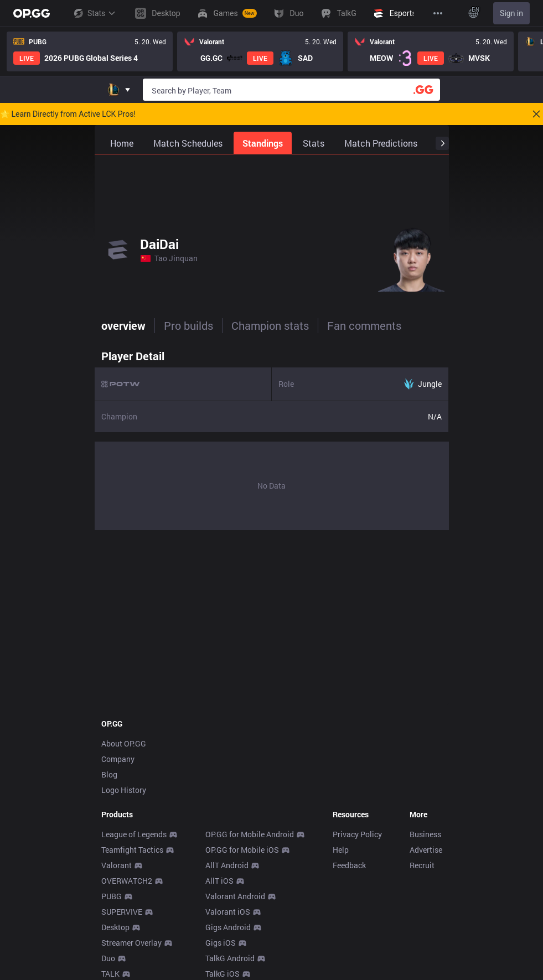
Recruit (422, 865)
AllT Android (227, 865)
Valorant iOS (228, 912)
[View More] (438, 13)
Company (118, 759)
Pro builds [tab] (188, 325)
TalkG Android (230, 958)
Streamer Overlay (131, 943)
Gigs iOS (221, 943)
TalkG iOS (223, 974)
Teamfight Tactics (132, 850)
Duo (108, 958)
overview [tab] (123, 325)
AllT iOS (219, 881)
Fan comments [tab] (364, 325)
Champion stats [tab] (270, 325)
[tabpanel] (272, 437)
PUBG (112, 896)
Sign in (511, 13)
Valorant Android (235, 896)
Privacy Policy (357, 834)
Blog (109, 774)
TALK (110, 974)
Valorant (117, 865)
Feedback (349, 865)
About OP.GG (124, 743)
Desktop (115, 927)
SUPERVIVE (122, 912)
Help (341, 850)
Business (425, 834)
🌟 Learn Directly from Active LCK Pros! (68, 114)
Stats (94, 13)
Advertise (426, 850)
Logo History (124, 790)
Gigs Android (228, 927)
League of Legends (134, 834)
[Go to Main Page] (32, 13)
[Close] (536, 114)
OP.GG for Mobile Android (250, 834)
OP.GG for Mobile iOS (242, 850)
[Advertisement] (272, 182)
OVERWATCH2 (127, 881)
